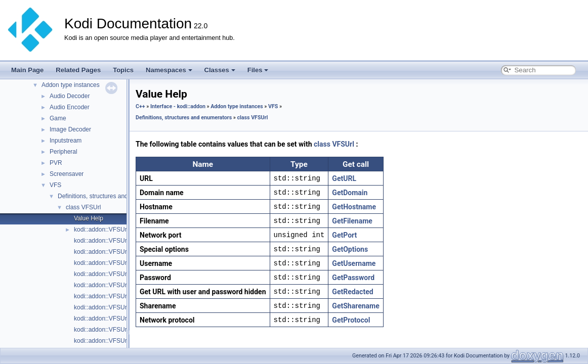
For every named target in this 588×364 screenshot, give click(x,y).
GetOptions (350, 249)
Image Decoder (70, 129)
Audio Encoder (70, 107)
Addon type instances (71, 85)
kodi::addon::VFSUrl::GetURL (114, 341)
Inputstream (66, 141)
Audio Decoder (70, 96)
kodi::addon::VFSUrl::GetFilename (120, 252)
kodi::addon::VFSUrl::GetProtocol (119, 307)
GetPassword (353, 278)
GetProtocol (351, 320)
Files (258, 70)
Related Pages (78, 70)
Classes (220, 70)
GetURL (344, 178)
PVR (56, 163)
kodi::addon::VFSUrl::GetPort (113, 296)
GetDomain (350, 193)
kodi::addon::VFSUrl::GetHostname (121, 263)
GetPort (344, 235)
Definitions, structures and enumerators (111, 196)
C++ (140, 106)
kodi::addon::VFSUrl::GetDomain (118, 241)
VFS (55, 185)
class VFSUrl (83, 207)
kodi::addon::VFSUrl (101, 230)
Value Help (89, 218)
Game (58, 118)
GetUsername (354, 263)
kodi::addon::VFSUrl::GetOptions (118, 274)
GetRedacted (352, 292)
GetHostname (354, 207)
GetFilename (352, 221)
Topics (123, 70)
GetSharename (355, 306)
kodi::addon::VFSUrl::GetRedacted (121, 318)
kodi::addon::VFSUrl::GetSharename (123, 330)
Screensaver (67, 174)
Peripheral (64, 152)
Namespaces (169, 70)
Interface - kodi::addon (178, 106)
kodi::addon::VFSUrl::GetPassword (121, 285)
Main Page (27, 70)
